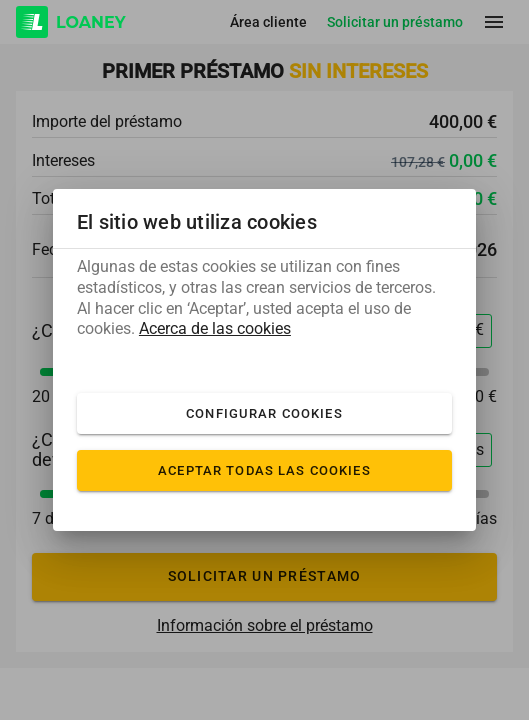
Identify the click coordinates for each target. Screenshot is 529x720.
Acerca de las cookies (215, 329)
